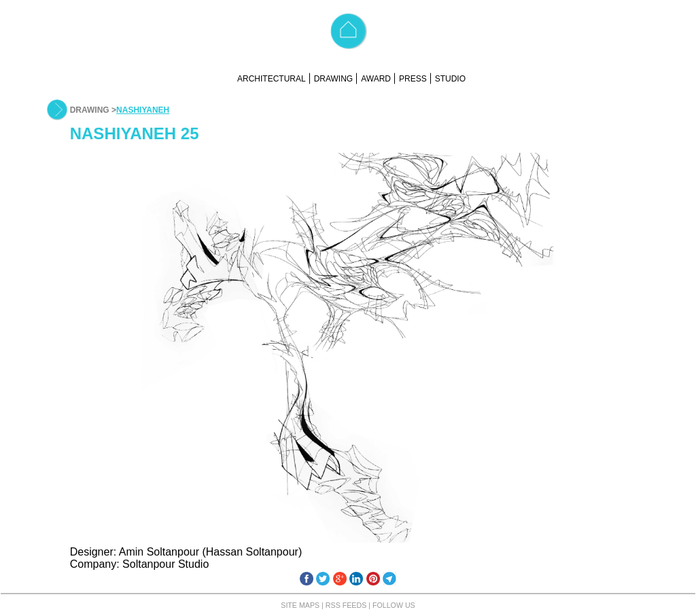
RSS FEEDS (346, 605)
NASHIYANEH (143, 110)
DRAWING (334, 79)
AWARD (376, 79)
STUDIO (450, 79)
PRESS (413, 79)
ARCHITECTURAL (272, 79)
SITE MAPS (300, 605)
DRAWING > (93, 110)
